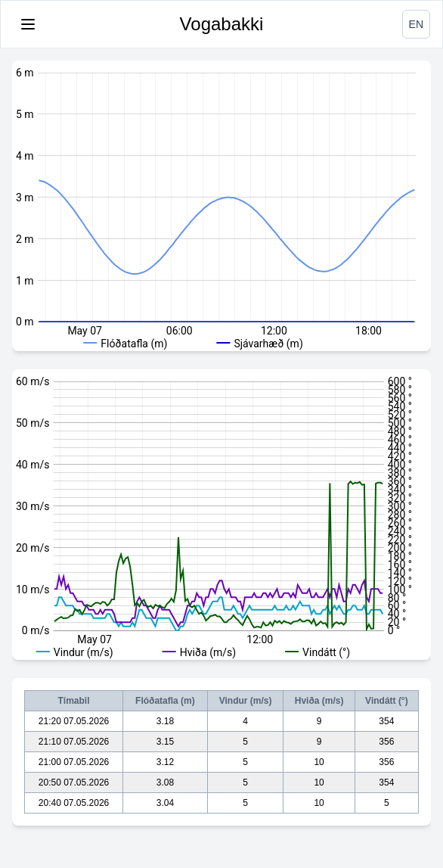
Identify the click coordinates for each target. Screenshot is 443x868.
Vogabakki (222, 24)
